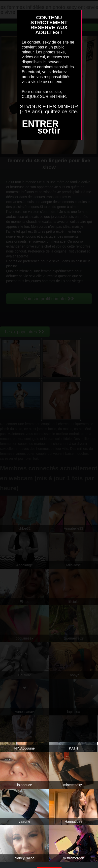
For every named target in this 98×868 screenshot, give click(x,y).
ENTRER (40, 124)
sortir (49, 130)
